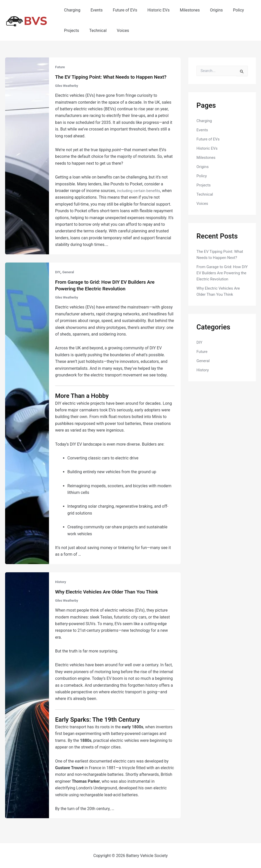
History (61, 581)
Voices (118, 31)
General (69, 272)
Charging (71, 10)
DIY (58, 272)
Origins (205, 10)
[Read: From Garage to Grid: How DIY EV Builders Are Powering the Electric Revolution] (27, 413)
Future (60, 67)
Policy (225, 10)
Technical (95, 31)
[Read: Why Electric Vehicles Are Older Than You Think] (27, 694)
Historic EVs (151, 10)
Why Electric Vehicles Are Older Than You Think (109, 591)
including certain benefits (140, 190)
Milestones (181, 10)
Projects (71, 31)
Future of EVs (120, 10)
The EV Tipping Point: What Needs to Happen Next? (114, 77)
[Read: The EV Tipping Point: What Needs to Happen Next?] (27, 155)
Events (94, 10)
